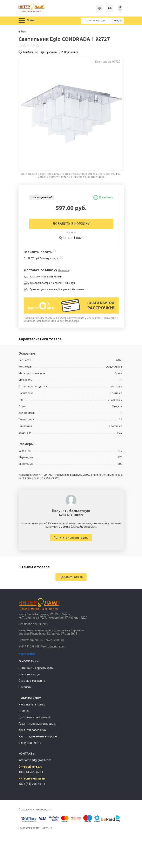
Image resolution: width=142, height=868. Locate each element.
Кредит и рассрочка (32, 730)
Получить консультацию (71, 538)
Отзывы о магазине (32, 681)
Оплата (24, 711)
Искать (118, 21)
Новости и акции (30, 674)
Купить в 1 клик (71, 238)
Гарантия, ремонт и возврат (38, 724)
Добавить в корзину (71, 224)
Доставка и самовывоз (34, 717)
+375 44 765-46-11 (31, 772)
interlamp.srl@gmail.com (35, 760)
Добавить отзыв (71, 577)
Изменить (64, 270)
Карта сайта (27, 654)
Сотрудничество (30, 743)
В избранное (31, 52)
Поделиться (71, 52)
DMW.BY (47, 828)
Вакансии (25, 687)
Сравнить (51, 52)
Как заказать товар (32, 704)
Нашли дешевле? (42, 197)
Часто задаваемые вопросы (38, 736)
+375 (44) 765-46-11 (32, 784)
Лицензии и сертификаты (36, 668)
